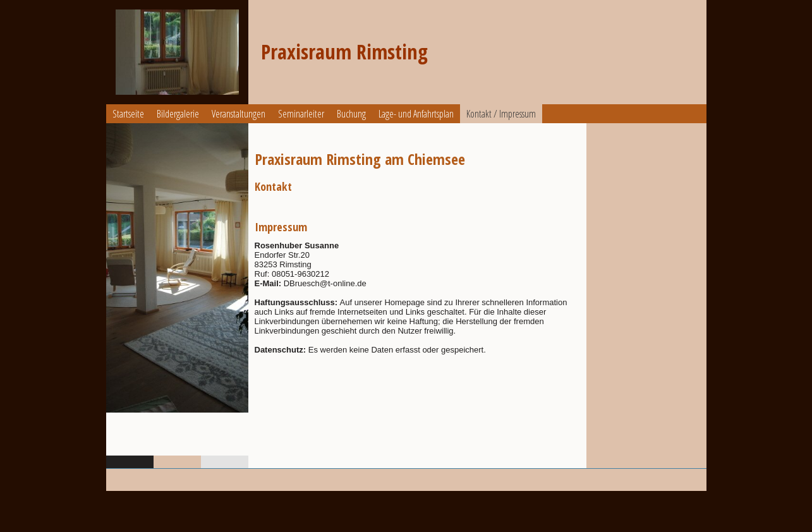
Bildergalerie (178, 114)
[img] (177, 52)
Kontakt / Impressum (501, 114)
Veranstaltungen (239, 114)
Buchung (351, 114)
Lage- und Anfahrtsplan (416, 114)
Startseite (128, 114)
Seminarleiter (301, 114)
